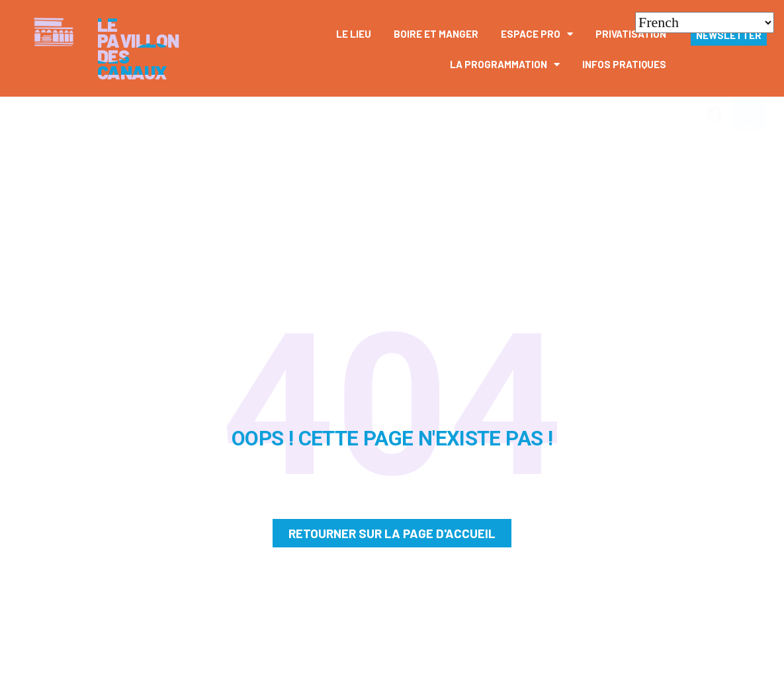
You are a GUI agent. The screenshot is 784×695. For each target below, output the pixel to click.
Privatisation (631, 34)
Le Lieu (354, 34)
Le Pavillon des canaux (138, 48)
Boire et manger (436, 34)
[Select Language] (705, 23)
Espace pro (537, 34)
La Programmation (505, 65)
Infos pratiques (624, 64)
